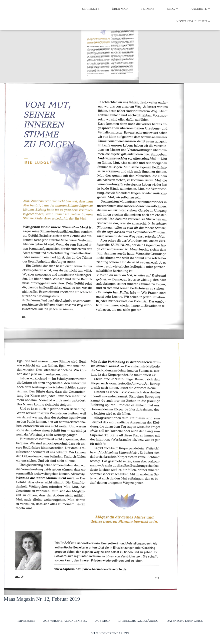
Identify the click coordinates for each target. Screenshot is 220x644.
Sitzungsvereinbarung (110, 633)
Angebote (200, 9)
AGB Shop (103, 621)
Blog (173, 9)
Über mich (120, 9)
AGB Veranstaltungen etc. (65, 621)
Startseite (91, 9)
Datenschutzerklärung (138, 621)
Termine (147, 9)
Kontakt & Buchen (193, 21)
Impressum (26, 621)
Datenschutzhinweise (185, 621)
